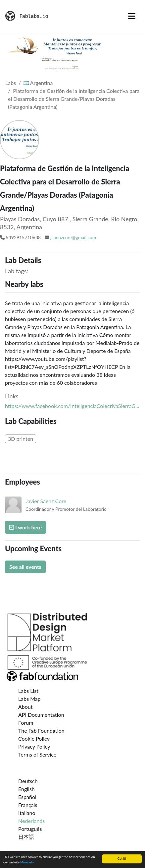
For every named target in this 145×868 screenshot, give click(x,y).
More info (27, 863)
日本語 (26, 837)
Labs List (28, 691)
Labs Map (29, 699)
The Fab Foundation (41, 731)
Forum (26, 723)
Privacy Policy (34, 746)
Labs (11, 83)
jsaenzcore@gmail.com (73, 237)
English (26, 789)
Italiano (27, 813)
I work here (25, 527)
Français (28, 805)
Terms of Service (37, 754)
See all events (25, 567)
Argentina (38, 83)
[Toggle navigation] (132, 16)
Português (30, 829)
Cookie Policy (34, 738)
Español (27, 797)
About (25, 707)
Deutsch (28, 781)
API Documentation (41, 715)
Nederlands (31, 821)
